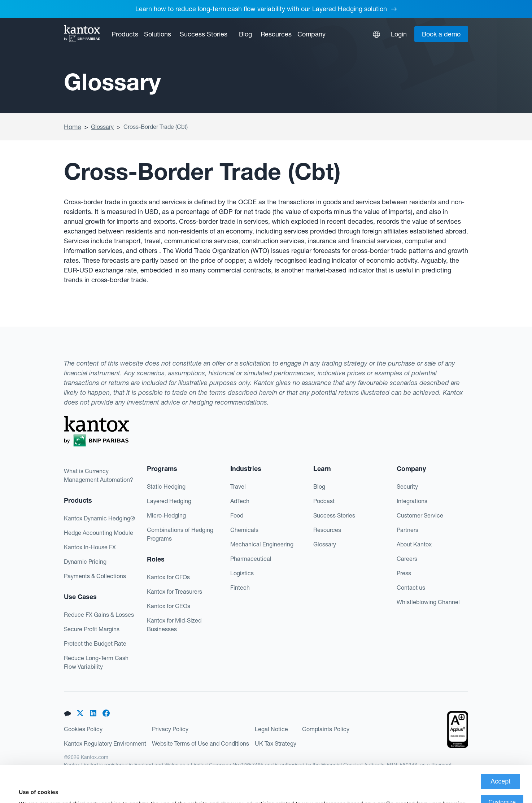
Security (407, 486)
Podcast (324, 501)
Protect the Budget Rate (95, 643)
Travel (238, 486)
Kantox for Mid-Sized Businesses (174, 625)
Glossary (102, 127)
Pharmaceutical (251, 559)
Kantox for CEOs (169, 606)
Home (73, 127)
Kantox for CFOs (168, 577)
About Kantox (414, 544)
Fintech (240, 588)
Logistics (242, 573)
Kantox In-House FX (90, 547)
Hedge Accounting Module (99, 533)
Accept (500, 745)
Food (237, 515)
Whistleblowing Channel (428, 602)
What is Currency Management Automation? (99, 475)
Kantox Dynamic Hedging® (99, 518)
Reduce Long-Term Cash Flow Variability (96, 662)
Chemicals (244, 530)
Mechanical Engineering (262, 544)
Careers (407, 559)
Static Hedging (166, 486)
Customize (502, 766)
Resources (327, 530)
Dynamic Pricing (85, 562)
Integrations (412, 501)
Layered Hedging (169, 501)
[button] (125, 34)
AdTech (240, 501)
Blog (245, 34)
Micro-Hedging (166, 515)
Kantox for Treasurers (175, 592)
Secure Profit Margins (92, 629)
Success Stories (204, 34)
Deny (502, 787)
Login (399, 34)
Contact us (411, 588)
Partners (407, 530)
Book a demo (441, 34)
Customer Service (420, 515)
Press (404, 573)
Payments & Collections (95, 576)
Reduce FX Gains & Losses (99, 615)
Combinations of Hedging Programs (180, 534)
